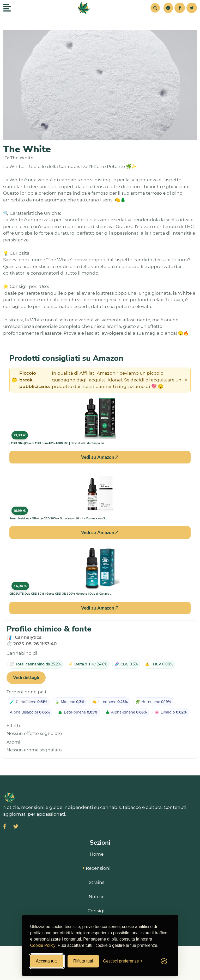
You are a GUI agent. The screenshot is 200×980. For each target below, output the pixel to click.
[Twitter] (192, 8)
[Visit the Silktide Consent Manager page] (164, 961)
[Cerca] (155, 8)
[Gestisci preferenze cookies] (123, 961)
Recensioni (97, 868)
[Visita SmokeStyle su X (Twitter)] (16, 827)
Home (97, 854)
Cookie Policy (43, 945)
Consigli (97, 911)
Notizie (97, 897)
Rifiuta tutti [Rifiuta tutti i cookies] (83, 961)
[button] (168, 8)
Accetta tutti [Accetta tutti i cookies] (47, 961)
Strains (97, 882)
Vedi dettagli (26, 678)
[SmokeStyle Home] (84, 8)
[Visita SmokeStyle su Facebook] (5, 827)
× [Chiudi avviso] (186, 380)
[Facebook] (180, 8)
